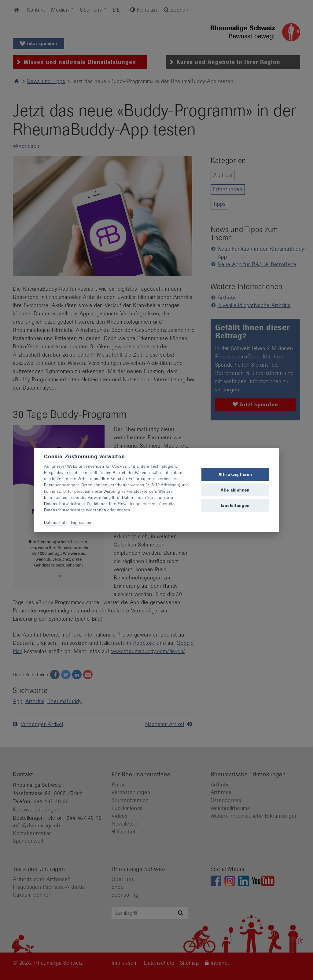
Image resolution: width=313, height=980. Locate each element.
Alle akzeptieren (235, 475)
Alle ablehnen (235, 490)
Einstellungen (235, 505)
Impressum (81, 522)
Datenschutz (56, 522)
